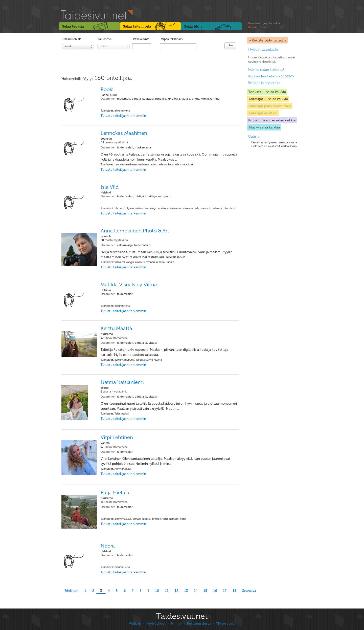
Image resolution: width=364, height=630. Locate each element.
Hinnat (176, 624)
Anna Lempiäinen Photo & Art (135, 231)
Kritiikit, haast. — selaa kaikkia (272, 120)
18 (234, 591)
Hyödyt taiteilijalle (263, 49)
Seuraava (249, 591)
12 (176, 591)
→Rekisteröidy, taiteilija (267, 40)
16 (215, 591)
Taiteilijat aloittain (263, 113)
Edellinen (71, 591)
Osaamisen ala (72, 39)
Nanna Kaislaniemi (122, 382)
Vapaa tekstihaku (172, 39)
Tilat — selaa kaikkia (264, 127)
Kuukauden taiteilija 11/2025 (271, 76)
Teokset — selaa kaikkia (267, 92)
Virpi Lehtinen (117, 437)
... (275, 144)
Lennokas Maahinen (124, 133)
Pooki (107, 89)
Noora (108, 546)
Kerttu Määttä (116, 328)
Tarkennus (105, 39)
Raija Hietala (115, 492)
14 (196, 591)
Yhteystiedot (226, 624)
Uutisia (254, 136)
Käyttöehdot (156, 624)
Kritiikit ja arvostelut (264, 83)
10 (157, 591)
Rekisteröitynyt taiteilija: (264, 25)
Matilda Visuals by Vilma (129, 285)
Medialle (135, 624)
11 (167, 591)
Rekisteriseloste (199, 624)
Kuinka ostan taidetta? (266, 70)
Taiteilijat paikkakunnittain (270, 106)
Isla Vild (110, 187)
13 (186, 591)
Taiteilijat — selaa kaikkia (268, 99)
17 (225, 591)
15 (205, 591)
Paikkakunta (141, 39)
